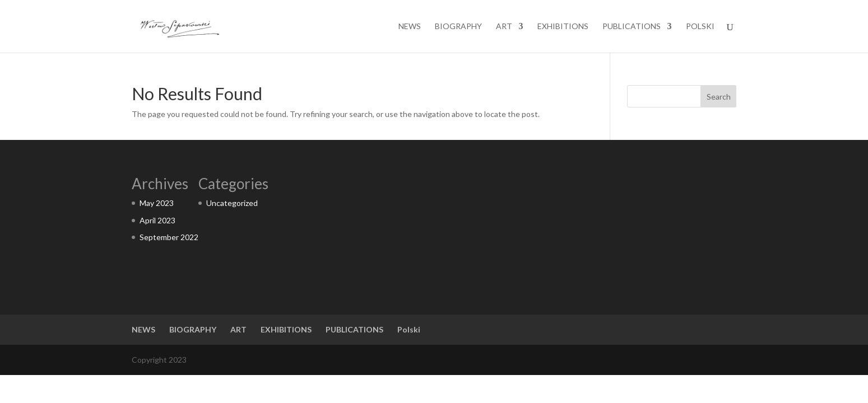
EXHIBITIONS (563, 27)
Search (719, 97)
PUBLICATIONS (632, 27)
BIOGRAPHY (458, 27)
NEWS (410, 27)
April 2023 (157, 220)
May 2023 (157, 203)
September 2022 (169, 237)
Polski (700, 27)
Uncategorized (232, 203)
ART (504, 27)
